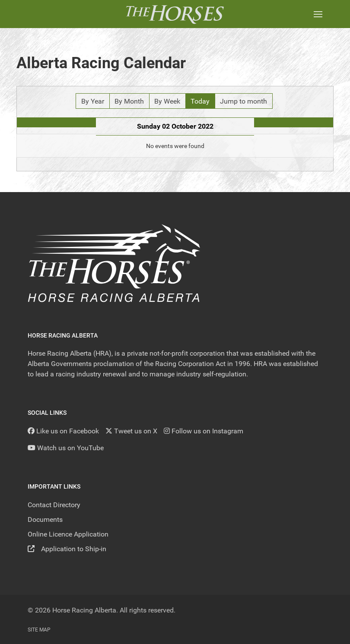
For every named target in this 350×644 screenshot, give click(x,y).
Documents (45, 519)
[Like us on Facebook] (63, 431)
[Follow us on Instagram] (204, 431)
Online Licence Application (68, 534)
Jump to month (243, 101)
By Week (167, 101)
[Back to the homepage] (175, 14)
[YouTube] (66, 448)
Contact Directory (54, 505)
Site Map (39, 630)
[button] (318, 14)
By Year (93, 101)
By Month (129, 101)
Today (200, 101)
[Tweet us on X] (131, 431)
